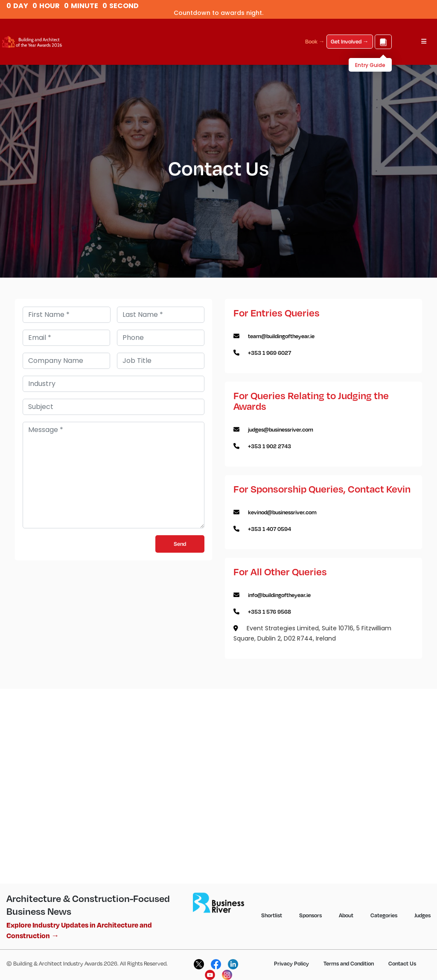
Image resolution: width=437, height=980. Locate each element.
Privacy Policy (291, 963)
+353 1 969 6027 (269, 353)
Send (180, 544)
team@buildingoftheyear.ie (281, 336)
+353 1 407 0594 (269, 529)
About (346, 915)
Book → (315, 41)
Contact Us (402, 963)
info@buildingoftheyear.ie (279, 595)
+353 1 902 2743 (269, 446)
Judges (422, 915)
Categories (384, 915)
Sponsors (310, 915)
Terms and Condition (349, 963)
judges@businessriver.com (281, 429)
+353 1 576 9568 (269, 612)
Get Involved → (350, 41)
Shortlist (272, 915)
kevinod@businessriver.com (282, 512)
